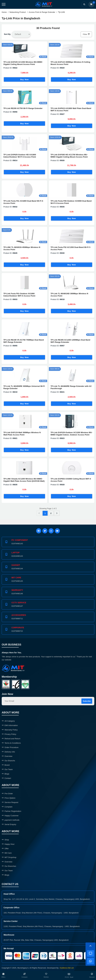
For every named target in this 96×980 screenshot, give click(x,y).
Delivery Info (8, 752)
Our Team (7, 769)
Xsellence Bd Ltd (67, 968)
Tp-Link (61, 12)
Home (4, 12)
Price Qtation (9, 798)
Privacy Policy (9, 734)
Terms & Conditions (11, 743)
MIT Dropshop (9, 857)
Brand (6, 765)
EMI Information (10, 725)
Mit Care (7, 853)
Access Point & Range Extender (42, 12)
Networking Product (18, 12)
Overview (7, 756)
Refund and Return (11, 739)
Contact (6, 778)
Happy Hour (8, 844)
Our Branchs (8, 761)
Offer (5, 849)
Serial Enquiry (9, 824)
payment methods (11, 820)
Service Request (10, 802)
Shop (5, 840)
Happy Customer (10, 816)
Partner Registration (11, 811)
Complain (7, 807)
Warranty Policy (10, 730)
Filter (86, 34)
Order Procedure (10, 747)
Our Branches (9, 866)
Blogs (5, 774)
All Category (8, 721)
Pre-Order (7, 794)
